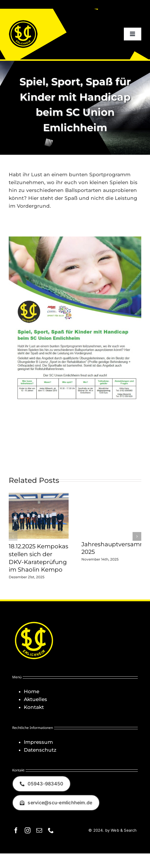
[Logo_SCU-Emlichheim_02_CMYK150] (23, 22)
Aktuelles (35, 699)
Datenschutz (40, 750)
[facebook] (16, 830)
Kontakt (34, 707)
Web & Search (124, 830)
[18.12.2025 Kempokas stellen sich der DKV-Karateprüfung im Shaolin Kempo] (39, 496)
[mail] (39, 830)
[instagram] (28, 830)
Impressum (38, 742)
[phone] (51, 830)
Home (32, 691)
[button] (13, 536)
